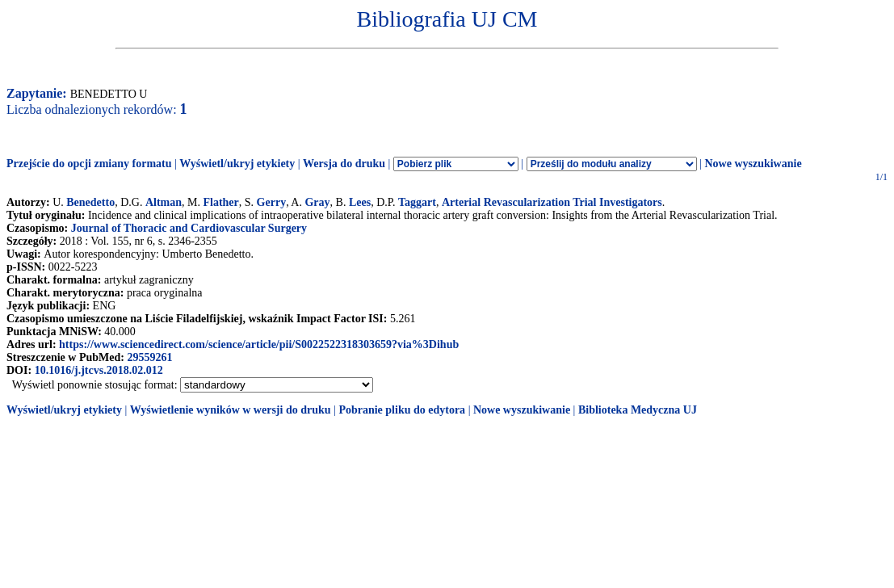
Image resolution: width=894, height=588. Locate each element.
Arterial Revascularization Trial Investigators (552, 202)
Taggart (417, 202)
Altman (164, 202)
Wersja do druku (344, 164)
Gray (317, 202)
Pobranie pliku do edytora (402, 410)
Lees (360, 202)
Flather (220, 202)
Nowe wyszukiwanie (753, 164)
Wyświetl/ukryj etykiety (237, 164)
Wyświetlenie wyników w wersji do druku (231, 410)
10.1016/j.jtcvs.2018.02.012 (99, 370)
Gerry (272, 202)
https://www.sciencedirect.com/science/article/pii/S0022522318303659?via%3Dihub (259, 344)
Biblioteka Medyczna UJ (638, 410)
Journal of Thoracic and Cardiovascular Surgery (189, 228)
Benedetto (90, 202)
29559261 (149, 357)
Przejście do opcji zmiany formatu (89, 164)
